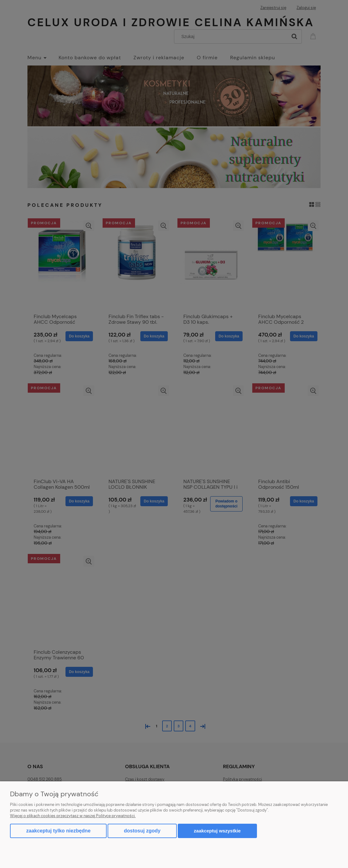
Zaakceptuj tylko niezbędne (58, 831)
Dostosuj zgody (142, 831)
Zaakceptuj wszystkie (217, 831)
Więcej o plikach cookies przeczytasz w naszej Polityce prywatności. (73, 816)
